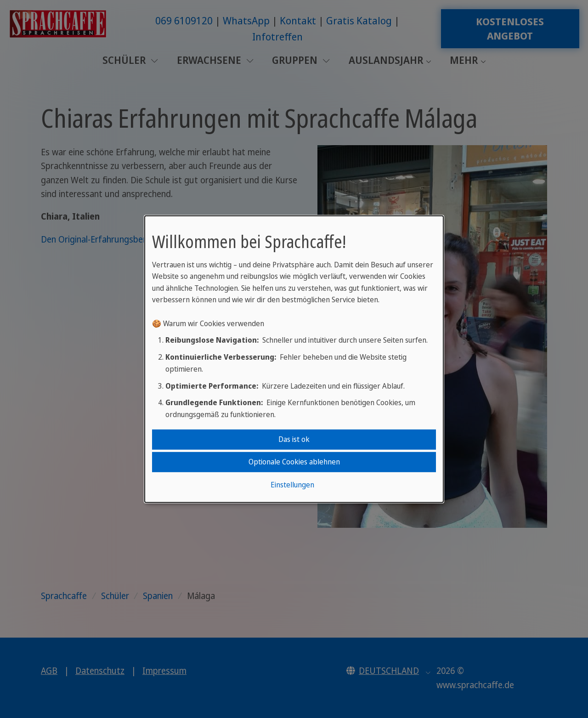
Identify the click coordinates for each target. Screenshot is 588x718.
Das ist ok (294, 439)
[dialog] (294, 359)
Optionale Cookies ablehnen (294, 462)
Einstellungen (292, 485)
